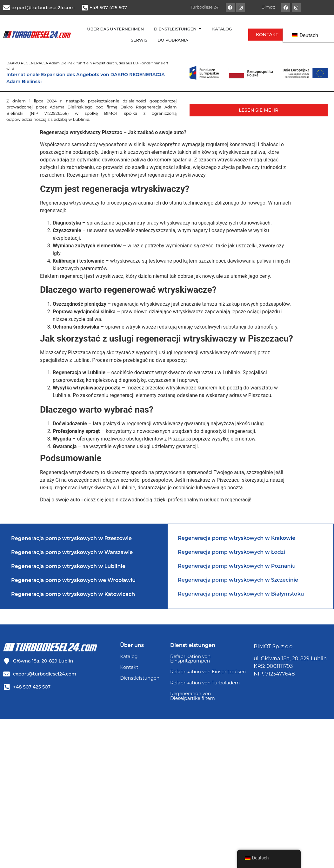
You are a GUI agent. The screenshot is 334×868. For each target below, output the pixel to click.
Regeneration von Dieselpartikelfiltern (193, 696)
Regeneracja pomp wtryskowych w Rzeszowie (71, 538)
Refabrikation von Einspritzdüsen (208, 672)
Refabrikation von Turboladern (205, 683)
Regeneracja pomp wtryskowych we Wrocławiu (73, 580)
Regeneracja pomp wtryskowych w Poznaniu (237, 566)
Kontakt (129, 667)
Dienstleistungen (140, 678)
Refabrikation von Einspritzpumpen (190, 659)
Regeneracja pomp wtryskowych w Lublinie (68, 566)
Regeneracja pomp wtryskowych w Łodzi (231, 552)
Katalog (129, 656)
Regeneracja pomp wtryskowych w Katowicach (73, 594)
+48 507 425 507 (108, 8)
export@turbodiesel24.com (43, 8)
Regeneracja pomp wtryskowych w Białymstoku (241, 594)
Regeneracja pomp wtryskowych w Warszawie (72, 552)
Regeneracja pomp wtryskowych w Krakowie (237, 538)
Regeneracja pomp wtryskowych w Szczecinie (238, 580)
